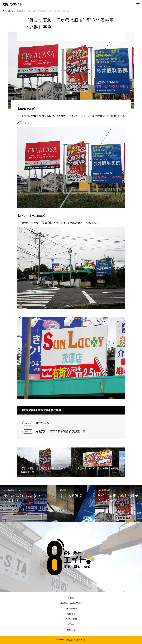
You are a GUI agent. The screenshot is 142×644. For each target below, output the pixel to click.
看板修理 (71, 614)
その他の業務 (71, 619)
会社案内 (71, 630)
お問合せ (71, 624)
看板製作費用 (71, 609)
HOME (71, 598)
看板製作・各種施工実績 (71, 603)
